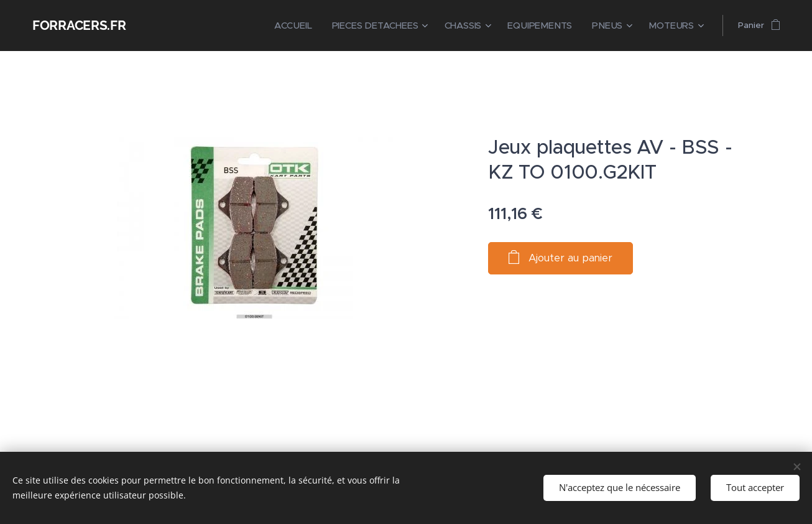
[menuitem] (323, 26)
